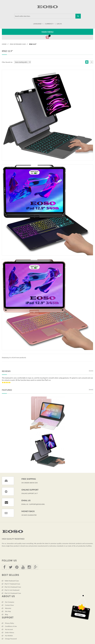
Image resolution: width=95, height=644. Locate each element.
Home (4, 44)
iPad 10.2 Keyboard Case (11, 587)
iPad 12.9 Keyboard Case (11, 593)
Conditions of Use (9, 626)
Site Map (6, 611)
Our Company (8, 602)
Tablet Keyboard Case (10, 581)
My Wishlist (7, 636)
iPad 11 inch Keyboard (11, 590)
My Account (7, 629)
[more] (91, 371)
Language (38, 24)
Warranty (6, 608)
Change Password (9, 639)
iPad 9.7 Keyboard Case (11, 584)
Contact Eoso (8, 605)
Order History (8, 632)
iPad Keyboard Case (18, 44)
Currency (50, 24)
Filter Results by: (7, 62)
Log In (59, 24)
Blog (5, 614)
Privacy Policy (8, 623)
